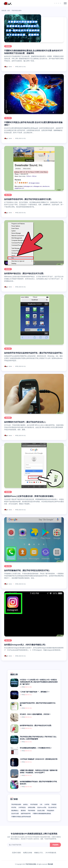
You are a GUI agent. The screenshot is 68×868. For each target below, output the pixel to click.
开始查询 (55, 845)
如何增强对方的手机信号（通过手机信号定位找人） (26, 422)
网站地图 (50, 864)
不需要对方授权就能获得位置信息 (42, 814)
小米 (41, 804)
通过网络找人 (15, 811)
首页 (9, 11)
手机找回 (54, 804)
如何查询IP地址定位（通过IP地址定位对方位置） (25, 273)
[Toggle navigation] (65, 3)
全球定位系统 (31, 807)
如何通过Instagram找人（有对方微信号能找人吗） (25, 645)
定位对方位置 (15, 814)
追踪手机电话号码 (26, 814)
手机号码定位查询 (16, 804)
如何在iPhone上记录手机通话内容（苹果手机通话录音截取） (30, 496)
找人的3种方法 (52, 807)
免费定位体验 (28, 853)
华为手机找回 (34, 804)
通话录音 (23, 811)
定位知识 (8, 46)
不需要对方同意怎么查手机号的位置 (21, 817)
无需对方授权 (16, 853)
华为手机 (14, 807)
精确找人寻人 (39, 853)
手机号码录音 (31, 811)
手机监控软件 (50, 811)
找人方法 (8, 118)
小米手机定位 (22, 807)
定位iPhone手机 (42, 807)
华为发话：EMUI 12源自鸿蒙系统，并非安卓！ (35, 714)
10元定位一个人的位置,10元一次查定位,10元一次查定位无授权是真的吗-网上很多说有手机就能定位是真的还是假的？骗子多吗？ (39, 682)
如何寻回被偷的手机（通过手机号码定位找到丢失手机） (27, 570)
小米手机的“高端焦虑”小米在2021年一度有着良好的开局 (39, 759)
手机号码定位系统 (31, 864)
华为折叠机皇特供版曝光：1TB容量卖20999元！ (36, 748)
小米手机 (47, 804)
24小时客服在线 (51, 853)
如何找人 (26, 804)
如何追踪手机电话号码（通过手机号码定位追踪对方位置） (28, 199)
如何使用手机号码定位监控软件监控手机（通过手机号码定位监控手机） (34, 353)
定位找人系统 (41, 811)
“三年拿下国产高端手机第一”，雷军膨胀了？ (35, 692)
